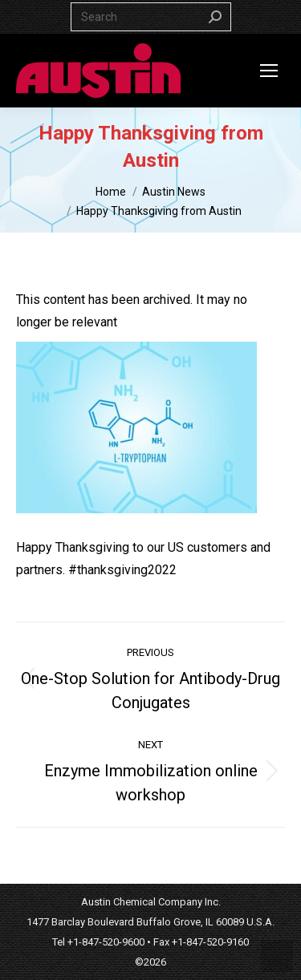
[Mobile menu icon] (269, 71)
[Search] (151, 17)
